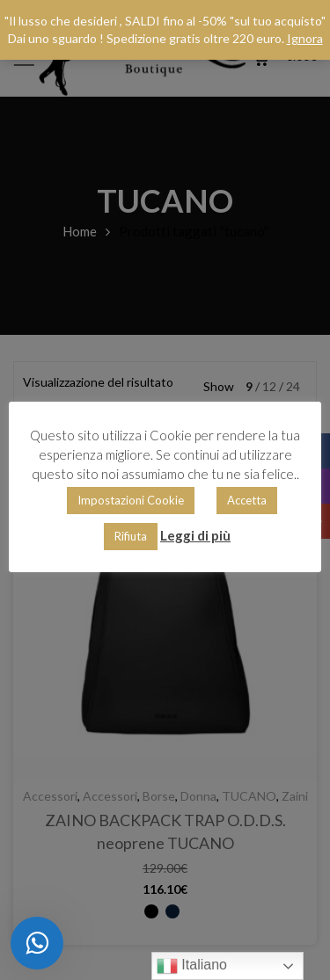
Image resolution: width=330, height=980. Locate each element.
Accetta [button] (247, 500)
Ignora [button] (305, 38)
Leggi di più (195, 535)
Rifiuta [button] (131, 536)
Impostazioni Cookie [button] (131, 500)
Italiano (192, 966)
